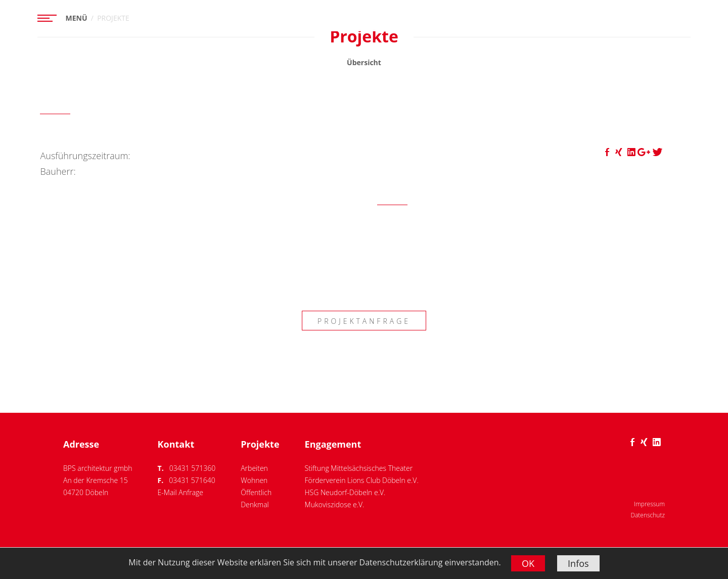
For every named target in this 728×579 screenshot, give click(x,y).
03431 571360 (193, 468)
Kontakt (176, 444)
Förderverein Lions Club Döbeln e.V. (362, 480)
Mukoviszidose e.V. (335, 504)
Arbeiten (254, 468)
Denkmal (255, 504)
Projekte (260, 444)
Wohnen (254, 480)
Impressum (649, 504)
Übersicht (364, 62)
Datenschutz (648, 515)
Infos (578, 563)
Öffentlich (256, 492)
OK (528, 563)
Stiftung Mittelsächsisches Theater (359, 468)
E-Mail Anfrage (180, 492)
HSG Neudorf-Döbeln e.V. (345, 492)
